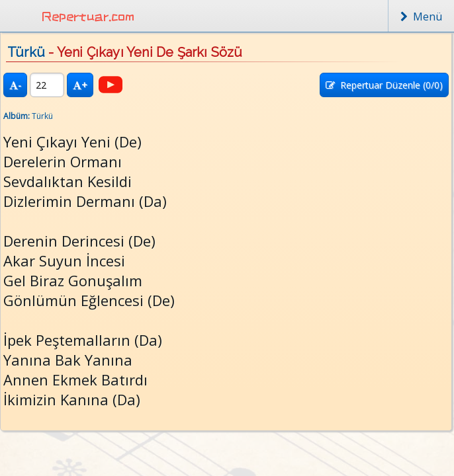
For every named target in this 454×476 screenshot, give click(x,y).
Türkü (26, 52)
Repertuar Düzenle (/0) (384, 85)
